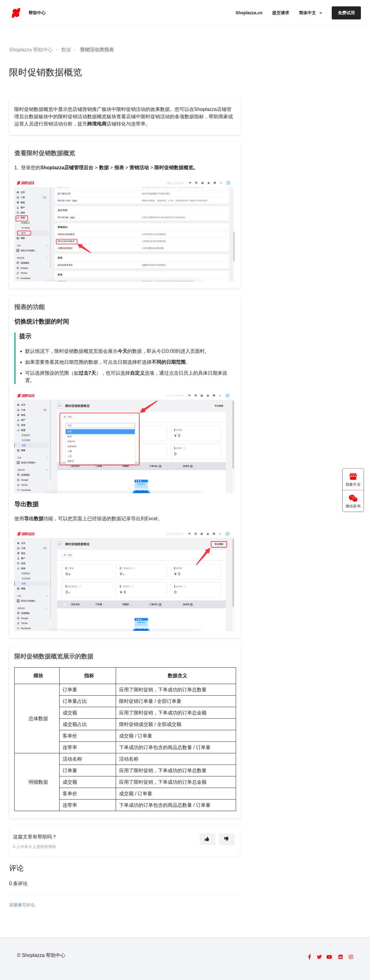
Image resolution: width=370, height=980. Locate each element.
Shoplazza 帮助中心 (31, 50)
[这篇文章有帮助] (207, 839)
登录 (18, 905)
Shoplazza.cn (249, 13)
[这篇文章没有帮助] (227, 839)
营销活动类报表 (97, 50)
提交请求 (281, 13)
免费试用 (346, 13)
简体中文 (308, 13)
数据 (66, 50)
